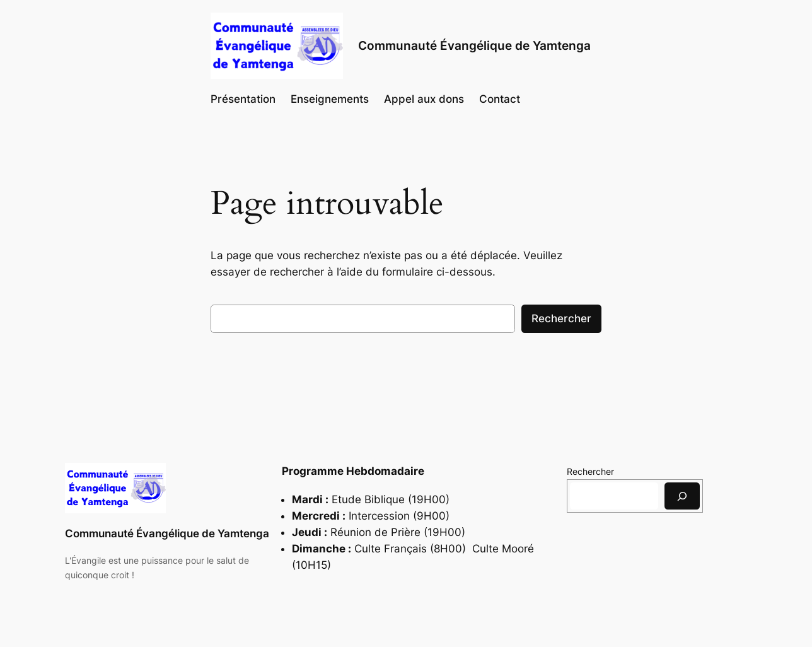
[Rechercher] (682, 496)
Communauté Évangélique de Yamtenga (167, 533)
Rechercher (561, 318)
